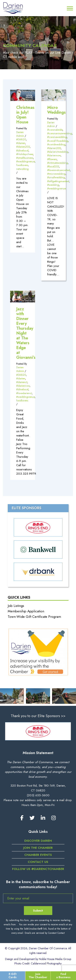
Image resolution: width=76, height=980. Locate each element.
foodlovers (22, 165)
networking (22, 169)
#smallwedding (56, 177)
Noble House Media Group (55, 959)
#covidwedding (56, 144)
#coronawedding (57, 137)
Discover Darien (38, 841)
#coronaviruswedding (60, 133)
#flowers (52, 159)
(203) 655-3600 (38, 795)
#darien (21, 143)
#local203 (53, 166)
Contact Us (38, 862)
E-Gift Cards (13, 975)
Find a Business (63, 975)
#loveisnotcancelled (59, 170)
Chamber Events (38, 855)
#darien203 (23, 147)
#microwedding (56, 174)
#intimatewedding (58, 163)
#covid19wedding (58, 141)
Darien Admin (20, 134)
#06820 (21, 139)
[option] (38, 731)
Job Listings (16, 606)
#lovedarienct (24, 393)
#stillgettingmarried (58, 181)
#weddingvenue (25, 161)
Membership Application (26, 611)
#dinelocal (22, 151)
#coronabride (55, 130)
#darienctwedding (58, 152)
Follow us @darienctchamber (38, 869)
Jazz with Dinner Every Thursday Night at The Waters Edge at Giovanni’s (26, 333)
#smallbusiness (25, 158)
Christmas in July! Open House (25, 115)
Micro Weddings (56, 110)
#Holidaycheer (25, 154)
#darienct (22, 382)
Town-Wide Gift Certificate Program (34, 617)
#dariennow (54, 155)
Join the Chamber (38, 848)
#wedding (53, 185)
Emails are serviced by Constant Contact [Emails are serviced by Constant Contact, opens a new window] (45, 933)
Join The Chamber (38, 975)
